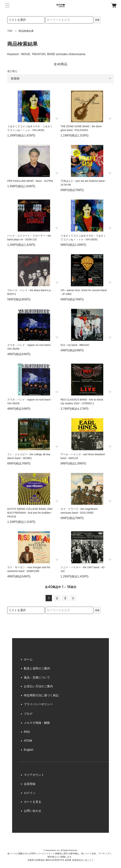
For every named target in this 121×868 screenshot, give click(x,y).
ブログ (28, 714)
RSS (27, 732)
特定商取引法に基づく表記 (41, 695)
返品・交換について (37, 677)
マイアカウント (34, 775)
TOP (10, 31)
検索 (97, 20)
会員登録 (30, 784)
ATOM (28, 741)
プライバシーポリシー (38, 704)
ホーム (28, 659)
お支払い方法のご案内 (38, 686)
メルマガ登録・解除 (37, 723)
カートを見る (33, 802)
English (29, 750)
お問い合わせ (33, 811)
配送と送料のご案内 (37, 668)
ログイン (30, 793)
